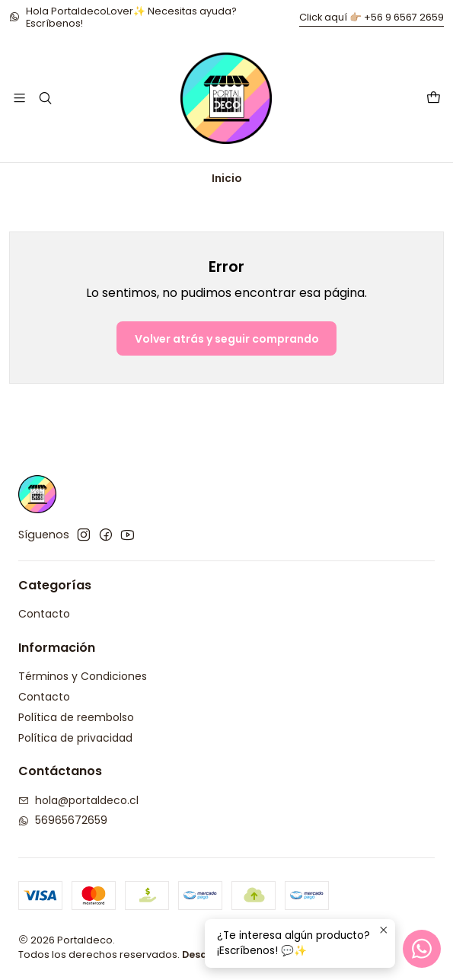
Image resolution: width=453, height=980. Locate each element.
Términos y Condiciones (83, 676)
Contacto (44, 614)
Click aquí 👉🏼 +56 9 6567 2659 (372, 17)
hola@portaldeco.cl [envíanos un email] (78, 800)
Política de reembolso (76, 717)
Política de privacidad (75, 738)
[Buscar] (45, 98)
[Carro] (434, 99)
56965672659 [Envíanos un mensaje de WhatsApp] (63, 820)
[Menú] (19, 98)
